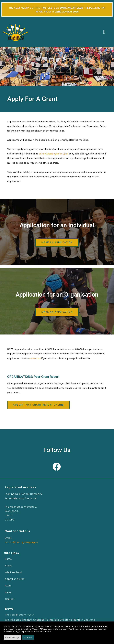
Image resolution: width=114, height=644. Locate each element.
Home (8, 559)
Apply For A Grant (15, 579)
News (8, 592)
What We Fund (13, 572)
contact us (35, 358)
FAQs (8, 586)
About (8, 565)
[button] (104, 32)
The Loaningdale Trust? (20, 615)
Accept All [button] (28, 637)
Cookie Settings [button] (12, 637)
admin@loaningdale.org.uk (55, 154)
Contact (10, 599)
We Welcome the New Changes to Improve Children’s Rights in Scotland (50, 620)
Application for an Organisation (57, 295)
